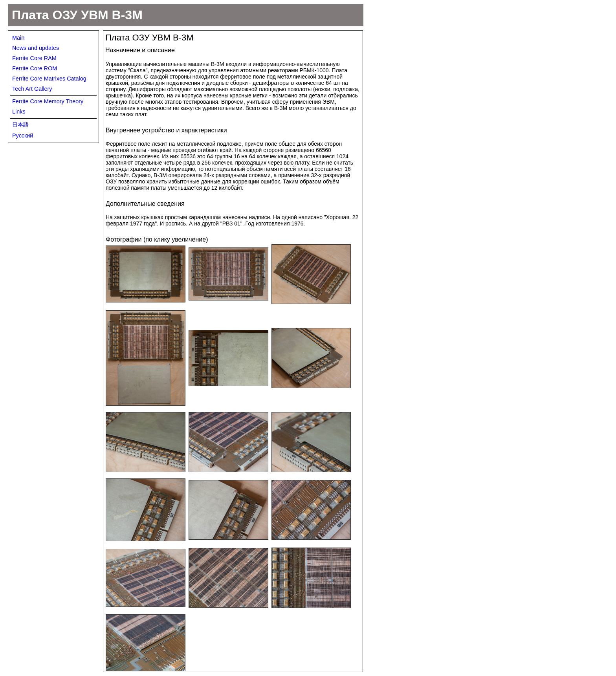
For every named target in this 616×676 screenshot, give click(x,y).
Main (18, 38)
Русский (23, 136)
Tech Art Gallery (32, 89)
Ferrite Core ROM (35, 68)
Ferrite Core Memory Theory (48, 101)
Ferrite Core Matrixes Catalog (49, 79)
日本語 (20, 125)
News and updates (36, 48)
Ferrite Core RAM (34, 58)
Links (19, 112)
